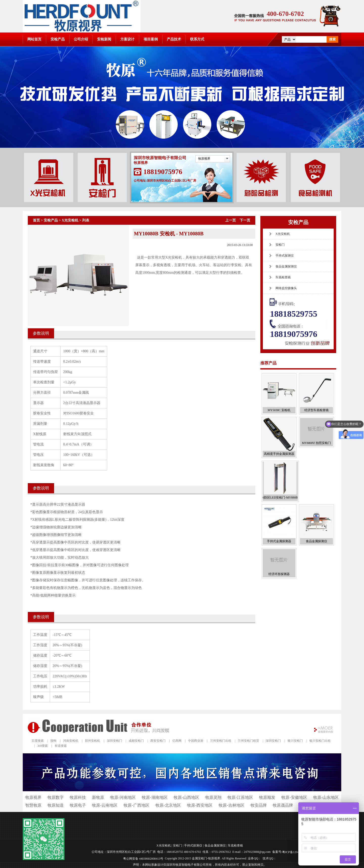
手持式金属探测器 (279, 541)
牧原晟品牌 (283, 805)
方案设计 (127, 39)
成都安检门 (136, 741)
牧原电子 (78, 805)
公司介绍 (81, 39)
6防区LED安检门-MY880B (280, 498)
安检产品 (58, 39)
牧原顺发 (267, 797)
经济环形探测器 (279, 574)
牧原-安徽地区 (294, 797)
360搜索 (42, 746)
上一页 (231, 220)
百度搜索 (38, 741)
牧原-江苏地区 (240, 797)
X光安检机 (70, 220)
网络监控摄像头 (286, 288)
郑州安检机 (93, 741)
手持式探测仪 (285, 256)
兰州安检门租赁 (248, 741)
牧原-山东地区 (326, 797)
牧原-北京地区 (168, 805)
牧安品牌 (259, 805)
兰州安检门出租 (221, 741)
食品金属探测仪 (286, 266)
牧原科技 (78, 797)
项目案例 (151, 39)
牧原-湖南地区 (155, 797)
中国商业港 (196, 741)
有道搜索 (61, 746)
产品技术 (174, 39)
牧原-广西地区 (136, 805)
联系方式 (197, 39)
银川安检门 (295, 741)
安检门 (280, 245)
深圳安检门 (115, 741)
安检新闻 (104, 39)
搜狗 (53, 741)
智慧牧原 (33, 805)
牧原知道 (56, 805)
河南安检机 (71, 741)
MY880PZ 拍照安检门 (316, 443)
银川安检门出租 (320, 741)
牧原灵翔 (213, 797)
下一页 (245, 220)
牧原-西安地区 (200, 805)
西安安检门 (158, 741)
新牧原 (98, 797)
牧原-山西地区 (186, 797)
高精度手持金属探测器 (279, 454)
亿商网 (177, 741)
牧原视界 (204, 159)
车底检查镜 (283, 277)
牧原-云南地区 (105, 805)
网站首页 (34, 39)
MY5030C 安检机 (279, 410)
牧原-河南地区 (123, 797)
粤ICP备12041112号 (295, 852)
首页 (36, 220)
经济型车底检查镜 (316, 410)
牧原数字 (56, 797)
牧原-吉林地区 (231, 805)
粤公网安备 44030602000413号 (143, 858)
